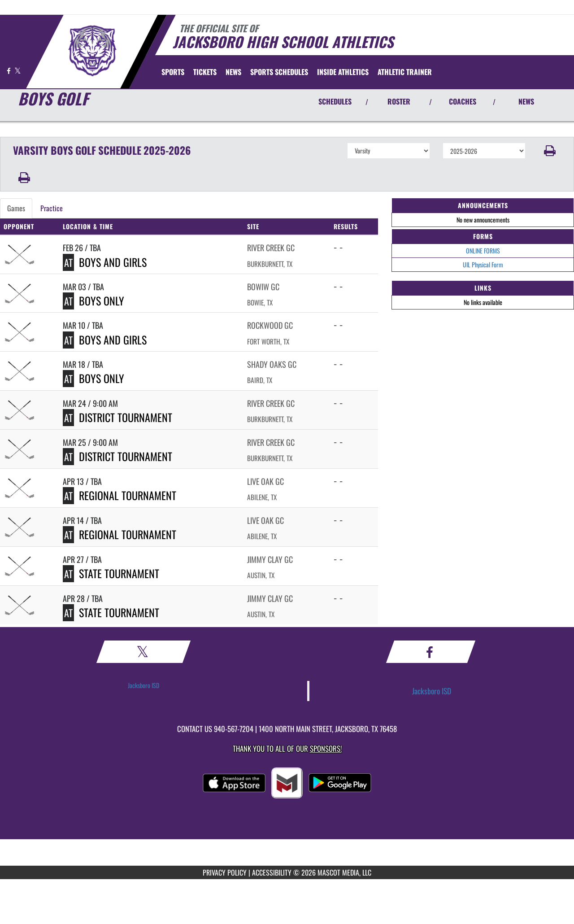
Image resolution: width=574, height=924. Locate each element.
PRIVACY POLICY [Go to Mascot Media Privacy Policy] (225, 872)
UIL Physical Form (483, 264)
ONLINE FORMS (483, 251)
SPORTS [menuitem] (173, 72)
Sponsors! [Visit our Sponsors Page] (326, 748)
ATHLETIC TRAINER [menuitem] (405, 72)
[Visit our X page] (18, 71)
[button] (550, 151)
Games (16, 208)
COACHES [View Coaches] (463, 101)
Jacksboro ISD (143, 685)
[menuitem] (205, 72)
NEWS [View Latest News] (526, 101)
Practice (52, 208)
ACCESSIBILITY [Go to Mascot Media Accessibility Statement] (272, 872)
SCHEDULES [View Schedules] (335, 101)
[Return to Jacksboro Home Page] (92, 51)
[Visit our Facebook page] (9, 71)
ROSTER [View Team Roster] (399, 101)
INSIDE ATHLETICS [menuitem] (343, 72)
